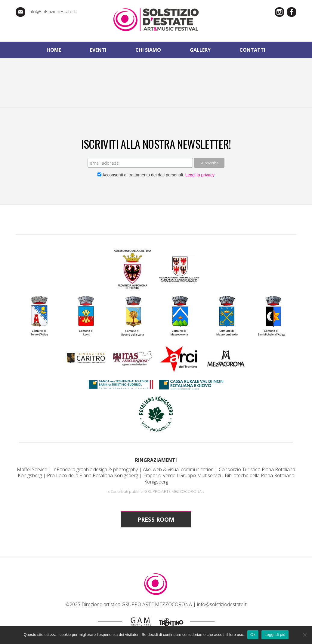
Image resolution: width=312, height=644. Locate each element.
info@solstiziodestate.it (52, 12)
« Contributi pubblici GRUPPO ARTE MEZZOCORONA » (156, 491)
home (54, 50)
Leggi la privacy (199, 175)
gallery (200, 50)
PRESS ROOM (156, 519)
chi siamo (148, 50)
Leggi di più (275, 635)
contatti (252, 50)
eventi (98, 50)
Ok (253, 635)
